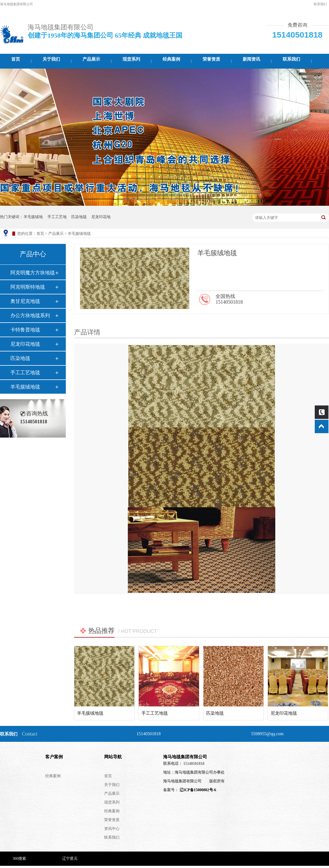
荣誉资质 (211, 59)
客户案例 (54, 757)
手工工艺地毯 (25, 373)
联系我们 (320, 4)
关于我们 (51, 59)
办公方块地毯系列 (30, 315)
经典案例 (171, 59)
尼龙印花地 (101, 217)
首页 (16, 59)
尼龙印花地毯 (25, 344)
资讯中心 (112, 829)
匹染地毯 (79, 217)
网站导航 (113, 757)
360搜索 (19, 859)
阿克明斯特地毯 (28, 287)
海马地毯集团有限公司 (185, 757)
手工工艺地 (57, 217)
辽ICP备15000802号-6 (197, 790)
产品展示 (91, 59)
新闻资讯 (251, 59)
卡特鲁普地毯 (25, 330)
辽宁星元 (70, 859)
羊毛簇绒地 (33, 217)
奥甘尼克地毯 (25, 301)
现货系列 (131, 59)
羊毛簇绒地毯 (25, 387)
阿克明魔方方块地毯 (33, 273)
